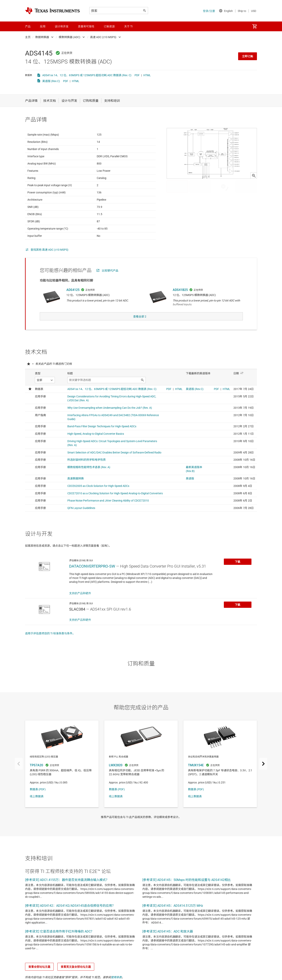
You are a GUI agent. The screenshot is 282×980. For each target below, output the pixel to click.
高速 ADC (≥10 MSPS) (103, 37)
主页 (28, 37)
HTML (147, 75)
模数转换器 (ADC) (70, 37)
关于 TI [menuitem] (128, 26)
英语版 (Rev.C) (51, 81)
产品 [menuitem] (28, 26)
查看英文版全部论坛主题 (76, 975)
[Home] (52, 11)
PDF (137, 75)
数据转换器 (42, 37)
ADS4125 (73, 299)
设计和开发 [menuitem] (62, 26)
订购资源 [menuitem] (109, 26)
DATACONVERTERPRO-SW (92, 574)
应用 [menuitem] (43, 26)
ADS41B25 (180, 299)
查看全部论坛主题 (39, 975)
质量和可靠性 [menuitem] (86, 26)
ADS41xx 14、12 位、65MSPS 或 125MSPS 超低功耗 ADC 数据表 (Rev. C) (87, 75)
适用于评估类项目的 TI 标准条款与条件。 (50, 641)
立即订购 (248, 56)
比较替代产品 (110, 280)
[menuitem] (255, 26)
